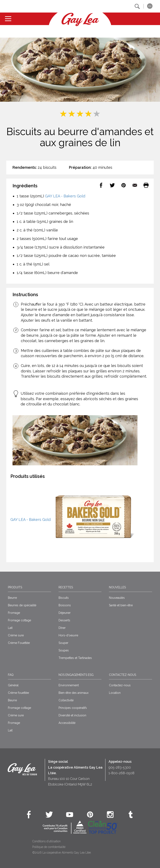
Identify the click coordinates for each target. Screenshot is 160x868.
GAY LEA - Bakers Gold (65, 196)
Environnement (69, 685)
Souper (63, 643)
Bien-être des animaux (74, 693)
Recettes (66, 587)
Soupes (64, 650)
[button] (137, 6)
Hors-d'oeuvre (68, 635)
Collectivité (66, 700)
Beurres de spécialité (22, 605)
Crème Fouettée (19, 643)
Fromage (14, 613)
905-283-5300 (120, 767)
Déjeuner (65, 613)
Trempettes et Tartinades (75, 658)
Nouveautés (117, 598)
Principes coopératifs (73, 708)
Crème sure (16, 635)
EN (150, 6)
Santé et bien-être (121, 605)
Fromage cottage (19, 620)
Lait (10, 628)
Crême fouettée (18, 693)
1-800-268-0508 (121, 773)
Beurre (12, 598)
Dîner (62, 628)
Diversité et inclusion (72, 715)
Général (13, 685)
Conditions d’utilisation (46, 841)
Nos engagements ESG (76, 675)
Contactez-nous (122, 675)
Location (115, 693)
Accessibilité (67, 723)
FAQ (11, 675)
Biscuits (64, 598)
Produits (15, 587)
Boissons (65, 605)
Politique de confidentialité (49, 847)
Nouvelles (117, 587)
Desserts (64, 620)
